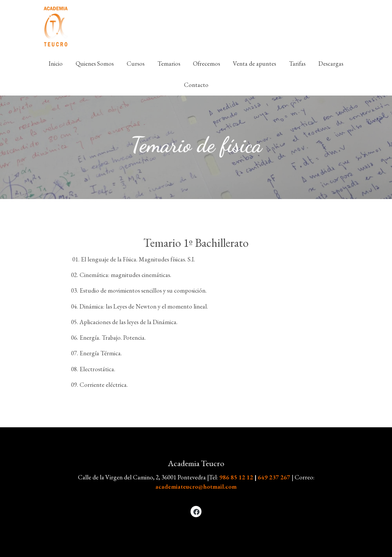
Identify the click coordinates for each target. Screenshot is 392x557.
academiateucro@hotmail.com (196, 487)
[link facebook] (196, 511)
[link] (56, 27)
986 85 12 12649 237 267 (255, 477)
